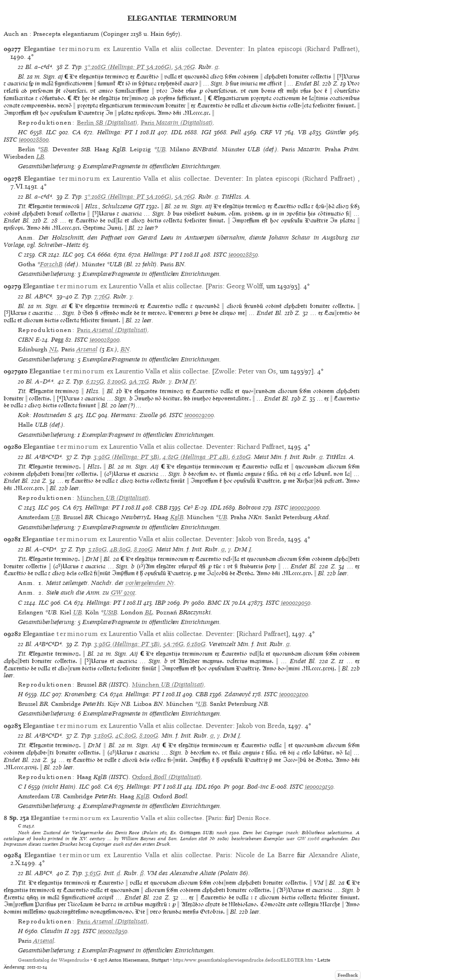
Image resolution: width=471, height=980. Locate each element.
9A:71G (139, 381)
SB (44, 149)
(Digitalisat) (107, 123)
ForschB (51, 264)
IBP (160, 603)
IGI (206, 132)
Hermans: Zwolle (134, 415)
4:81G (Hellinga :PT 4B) (196, 457)
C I (22, 787)
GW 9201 (123, 593)
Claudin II (55, 931)
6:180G (241, 457)
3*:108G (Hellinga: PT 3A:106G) (128, 67)
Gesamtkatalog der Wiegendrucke (54, 960)
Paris (215, 286)
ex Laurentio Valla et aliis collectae (118, 49)
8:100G (117, 381)
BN (125, 349)
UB (161, 149)
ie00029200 (199, 415)
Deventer (229, 49)
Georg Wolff (244, 286)
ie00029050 (296, 603)
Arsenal (87, 349)
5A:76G (185, 67)
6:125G (95, 381)
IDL (177, 132)
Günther (336, 132)
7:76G (102, 296)
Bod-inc (258, 787)
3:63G (93, 873)
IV (193, 381)
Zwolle (224, 371)
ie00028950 (113, 931)
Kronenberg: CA (86, 694)
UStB (110, 612)
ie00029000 (305, 507)
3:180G (98, 549)
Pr (186, 603)
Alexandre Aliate (333, 855)
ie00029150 (319, 787)
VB (302, 132)
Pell (236, 132)
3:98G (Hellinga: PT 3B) (127, 457)
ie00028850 (243, 255)
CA (77, 132)
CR (42, 255)
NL (54, 349)
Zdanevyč (238, 694)
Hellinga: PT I (117, 132)
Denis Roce (253, 818)
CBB (161, 507)
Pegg (57, 340)
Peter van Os (257, 371)
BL (149, 612)
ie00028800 (34, 140)
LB (40, 157)
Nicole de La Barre (265, 855)
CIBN (26, 340)
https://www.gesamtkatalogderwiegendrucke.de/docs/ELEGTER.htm (243, 960)
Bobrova (250, 507)
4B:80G (120, 549)
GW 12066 (308, 838)
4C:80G (126, 736)
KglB (177, 517)
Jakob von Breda (260, 539)
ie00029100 (294, 694)
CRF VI (271, 132)
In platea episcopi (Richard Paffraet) (303, 49)
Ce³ (188, 507)
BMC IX (219, 603)
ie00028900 (105, 340)
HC (23, 132)
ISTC (10, 140)
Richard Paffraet (261, 447)
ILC (51, 132)
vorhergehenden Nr (150, 583)
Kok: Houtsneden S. (45, 415)
